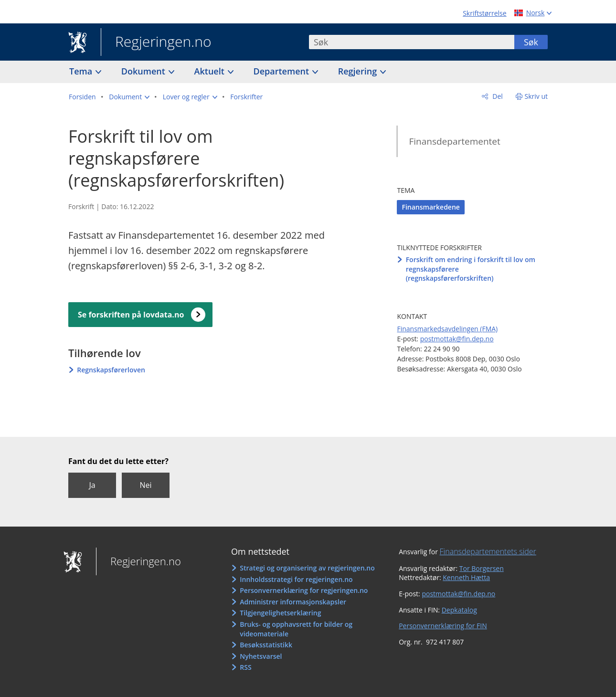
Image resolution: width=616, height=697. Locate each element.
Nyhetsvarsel (261, 656)
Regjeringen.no (156, 42)
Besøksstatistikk (266, 645)
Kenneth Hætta (466, 577)
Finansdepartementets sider (488, 551)
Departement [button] (282, 71)
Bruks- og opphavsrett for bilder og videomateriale (296, 629)
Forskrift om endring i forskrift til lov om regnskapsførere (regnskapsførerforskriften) (471, 269)
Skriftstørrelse (484, 13)
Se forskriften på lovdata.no (131, 315)
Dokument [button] (144, 71)
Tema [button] (82, 71)
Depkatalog (459, 610)
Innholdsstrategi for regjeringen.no (296, 579)
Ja (92, 485)
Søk (531, 42)
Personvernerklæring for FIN (443, 626)
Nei (145, 485)
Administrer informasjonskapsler (293, 602)
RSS (245, 667)
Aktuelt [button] (211, 71)
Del (497, 96)
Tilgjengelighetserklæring (280, 613)
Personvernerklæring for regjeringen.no (304, 590)
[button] (129, 97)
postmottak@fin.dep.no (457, 339)
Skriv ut (536, 96)
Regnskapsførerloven (111, 370)
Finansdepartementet (454, 141)
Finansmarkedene (430, 207)
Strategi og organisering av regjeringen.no (307, 568)
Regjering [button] (359, 71)
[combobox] (412, 42)
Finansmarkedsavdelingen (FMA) (447, 329)
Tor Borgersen (482, 568)
